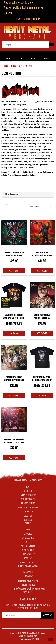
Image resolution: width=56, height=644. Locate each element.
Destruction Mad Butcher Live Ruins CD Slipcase (14, 380)
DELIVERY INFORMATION (28, 580)
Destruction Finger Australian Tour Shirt (14, 316)
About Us (28, 491)
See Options (14, 333)
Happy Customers (28, 495)
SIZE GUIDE (28, 576)
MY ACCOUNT (28, 572)
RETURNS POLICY (28, 585)
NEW (28, 529)
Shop (21, 58)
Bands (14, 66)
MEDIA (28, 542)
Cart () (34, 58)
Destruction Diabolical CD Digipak (42, 254)
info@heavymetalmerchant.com (29, 588)
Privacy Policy (28, 503)
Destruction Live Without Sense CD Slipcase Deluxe (42, 318)
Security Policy (28, 499)
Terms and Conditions (28, 507)
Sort (23, 205)
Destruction (28, 66)
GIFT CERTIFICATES (28, 562)
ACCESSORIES (28, 538)
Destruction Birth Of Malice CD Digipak (14, 254)
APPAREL (28, 534)
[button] (50, 639)
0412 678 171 (29, 592)
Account (47, 58)
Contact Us (28, 511)
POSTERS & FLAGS (28, 546)
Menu (8, 58)
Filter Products (11, 195)
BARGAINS (28, 558)
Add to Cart (14, 271)
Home (6, 66)
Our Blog (28, 520)
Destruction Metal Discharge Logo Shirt (42, 378)
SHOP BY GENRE (28, 554)
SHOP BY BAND (28, 550)
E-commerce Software (24, 639)
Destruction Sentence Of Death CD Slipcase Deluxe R (14, 442)
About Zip (28, 516)
